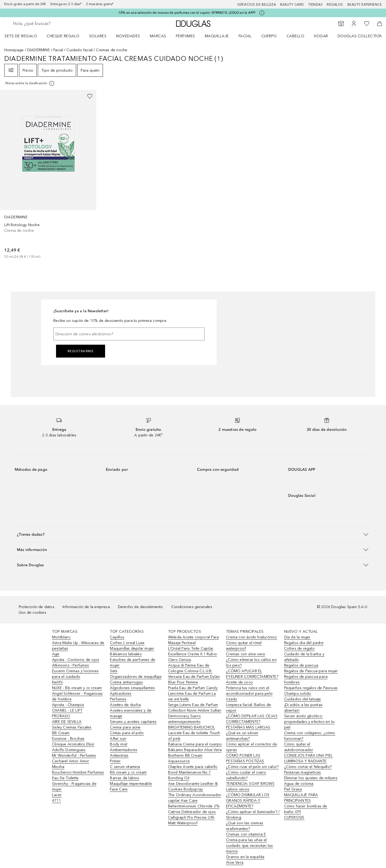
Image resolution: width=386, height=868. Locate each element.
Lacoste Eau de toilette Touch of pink (194, 736)
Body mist (119, 744)
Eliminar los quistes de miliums (311, 778)
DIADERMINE (39, 50)
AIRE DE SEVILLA (67, 722)
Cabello (296, 36)
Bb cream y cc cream (128, 772)
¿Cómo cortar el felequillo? (308, 767)
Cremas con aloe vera (245, 654)
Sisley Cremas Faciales (72, 727)
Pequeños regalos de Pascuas (311, 688)
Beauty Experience (365, 5)
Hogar (321, 36)
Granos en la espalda (245, 857)
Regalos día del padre (304, 643)
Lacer (57, 795)
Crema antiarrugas (126, 682)
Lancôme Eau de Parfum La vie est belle (192, 696)
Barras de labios (125, 778)
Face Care (119, 789)
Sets (114, 671)
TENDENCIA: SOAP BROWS (250, 784)
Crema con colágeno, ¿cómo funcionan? (310, 736)
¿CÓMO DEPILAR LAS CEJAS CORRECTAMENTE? (252, 719)
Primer (115, 761)
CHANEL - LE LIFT (67, 710)
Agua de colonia (299, 784)
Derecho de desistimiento (141, 607)
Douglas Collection (360, 36)
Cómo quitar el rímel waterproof (244, 646)
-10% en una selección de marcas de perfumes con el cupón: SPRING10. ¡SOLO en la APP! (187, 13)
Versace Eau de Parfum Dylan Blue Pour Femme (194, 679)
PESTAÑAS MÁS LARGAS (248, 727)
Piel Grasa (293, 789)
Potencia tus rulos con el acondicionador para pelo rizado (249, 694)
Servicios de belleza (257, 5)
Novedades (128, 36)
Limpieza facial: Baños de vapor (248, 708)
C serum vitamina (125, 767)
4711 (56, 801)
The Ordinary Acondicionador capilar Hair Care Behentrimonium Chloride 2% (195, 801)
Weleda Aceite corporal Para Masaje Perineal (193, 640)
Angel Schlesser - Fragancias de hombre (77, 696)
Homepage (14, 50)
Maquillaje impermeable (131, 784)
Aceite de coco (239, 682)
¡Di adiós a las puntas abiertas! (303, 708)
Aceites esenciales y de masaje (131, 713)
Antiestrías (119, 755)
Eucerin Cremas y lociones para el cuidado (75, 674)
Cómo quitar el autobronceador (299, 747)
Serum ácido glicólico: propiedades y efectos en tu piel (309, 722)
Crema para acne (125, 727)
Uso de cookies (33, 613)
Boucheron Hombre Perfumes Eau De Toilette (78, 775)
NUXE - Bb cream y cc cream (77, 688)
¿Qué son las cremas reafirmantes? (245, 826)
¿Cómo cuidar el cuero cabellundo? (246, 775)
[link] (48, 175)
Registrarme (81, 351)
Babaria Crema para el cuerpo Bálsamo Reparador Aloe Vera (195, 747)
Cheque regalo (63, 36)
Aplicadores (121, 694)
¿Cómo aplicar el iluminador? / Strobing (253, 815)
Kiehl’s (57, 682)
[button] (193, 534)
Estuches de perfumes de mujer (133, 663)
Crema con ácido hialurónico (251, 637)
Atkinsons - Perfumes (70, 665)
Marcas (158, 36)
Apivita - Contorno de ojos (76, 660)
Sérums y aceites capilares (133, 722)
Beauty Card (292, 5)
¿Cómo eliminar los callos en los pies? (251, 663)
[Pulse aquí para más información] (262, 13)
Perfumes (185, 36)
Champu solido (298, 694)
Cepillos (117, 637)
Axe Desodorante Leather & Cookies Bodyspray (193, 786)
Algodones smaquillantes (132, 688)
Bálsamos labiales (126, 654)
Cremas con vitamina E (246, 834)
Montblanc (61, 637)
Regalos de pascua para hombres (306, 679)
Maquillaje (217, 36)
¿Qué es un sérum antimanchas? (242, 736)
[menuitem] (24, 36)
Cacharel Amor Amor (71, 761)
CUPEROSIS (294, 817)
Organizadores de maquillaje (136, 677)
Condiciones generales (192, 607)
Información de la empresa (86, 607)
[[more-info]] (30, 83)
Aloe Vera (235, 863)
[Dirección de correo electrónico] (129, 334)
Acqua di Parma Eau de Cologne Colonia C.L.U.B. (190, 668)
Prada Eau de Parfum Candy (193, 688)
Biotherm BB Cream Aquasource (185, 758)
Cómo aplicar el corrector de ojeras (252, 747)
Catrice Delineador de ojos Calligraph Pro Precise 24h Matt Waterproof (192, 817)
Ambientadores (124, 750)
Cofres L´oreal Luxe (127, 643)
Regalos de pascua (301, 665)
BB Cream (61, 733)
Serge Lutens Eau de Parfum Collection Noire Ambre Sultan (195, 708)
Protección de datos (37, 607)
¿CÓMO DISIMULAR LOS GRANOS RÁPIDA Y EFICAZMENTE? (248, 801)
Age (56, 654)
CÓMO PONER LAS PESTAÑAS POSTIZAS (245, 758)
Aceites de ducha (125, 705)
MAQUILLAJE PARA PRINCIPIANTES (301, 798)
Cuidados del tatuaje (303, 699)
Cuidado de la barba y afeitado (304, 657)
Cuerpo (269, 36)
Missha (58, 767)
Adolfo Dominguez (69, 750)
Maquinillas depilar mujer (132, 648)
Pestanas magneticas (303, 772)
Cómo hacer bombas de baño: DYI (306, 809)
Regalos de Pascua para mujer (311, 671)
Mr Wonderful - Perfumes (74, 755)
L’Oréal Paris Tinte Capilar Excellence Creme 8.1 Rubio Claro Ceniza (192, 654)
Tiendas (316, 5)
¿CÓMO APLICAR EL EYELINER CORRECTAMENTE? (252, 674)
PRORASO (61, 716)
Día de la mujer (297, 637)
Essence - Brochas (68, 739)
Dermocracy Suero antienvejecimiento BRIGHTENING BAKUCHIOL (192, 722)
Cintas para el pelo (127, 733)
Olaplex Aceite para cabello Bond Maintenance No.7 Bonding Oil (193, 772)
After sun (118, 739)
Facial (245, 36)
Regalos (335, 5)
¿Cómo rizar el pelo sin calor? (252, 767)
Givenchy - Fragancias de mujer (74, 786)
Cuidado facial (79, 50)
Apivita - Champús (68, 705)
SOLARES (98, 36)
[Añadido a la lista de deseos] (90, 96)
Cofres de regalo (299, 648)
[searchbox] (52, 24)
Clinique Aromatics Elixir (73, 744)
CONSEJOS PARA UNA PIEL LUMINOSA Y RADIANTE (308, 758)
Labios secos (238, 789)
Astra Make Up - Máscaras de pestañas (78, 646)
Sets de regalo (21, 36)
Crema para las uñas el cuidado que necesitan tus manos (249, 846)
